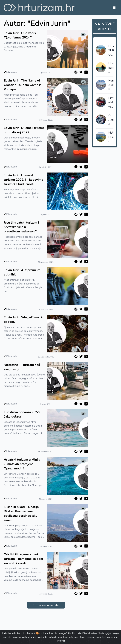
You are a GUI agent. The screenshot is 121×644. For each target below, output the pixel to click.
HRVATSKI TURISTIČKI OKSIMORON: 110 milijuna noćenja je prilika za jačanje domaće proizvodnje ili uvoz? (111, 50)
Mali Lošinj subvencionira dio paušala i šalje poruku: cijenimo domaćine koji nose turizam (111, 137)
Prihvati (61, 641)
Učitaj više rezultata (46, 605)
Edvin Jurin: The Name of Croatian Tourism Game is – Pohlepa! (24, 85)
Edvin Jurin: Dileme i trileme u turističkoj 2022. (24, 130)
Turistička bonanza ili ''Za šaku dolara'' (22, 414)
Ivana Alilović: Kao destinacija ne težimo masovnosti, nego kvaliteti (111, 85)
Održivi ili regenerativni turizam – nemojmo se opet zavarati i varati (23, 559)
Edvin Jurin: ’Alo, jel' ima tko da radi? (24, 320)
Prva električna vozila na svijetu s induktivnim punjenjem (111, 102)
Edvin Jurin (12, 72)
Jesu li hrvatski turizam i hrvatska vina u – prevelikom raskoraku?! (21, 227)
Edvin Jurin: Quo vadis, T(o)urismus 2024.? (20, 35)
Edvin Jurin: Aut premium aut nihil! (22, 272)
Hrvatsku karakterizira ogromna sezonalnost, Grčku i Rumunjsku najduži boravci (111, 68)
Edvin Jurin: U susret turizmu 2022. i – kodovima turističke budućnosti (23, 180)
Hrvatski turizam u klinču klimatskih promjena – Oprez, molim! (22, 464)
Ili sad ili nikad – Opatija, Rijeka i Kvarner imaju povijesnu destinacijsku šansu (22, 514)
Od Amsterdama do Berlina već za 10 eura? (111, 120)
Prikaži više (112, 637)
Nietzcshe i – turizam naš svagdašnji (22, 367)
